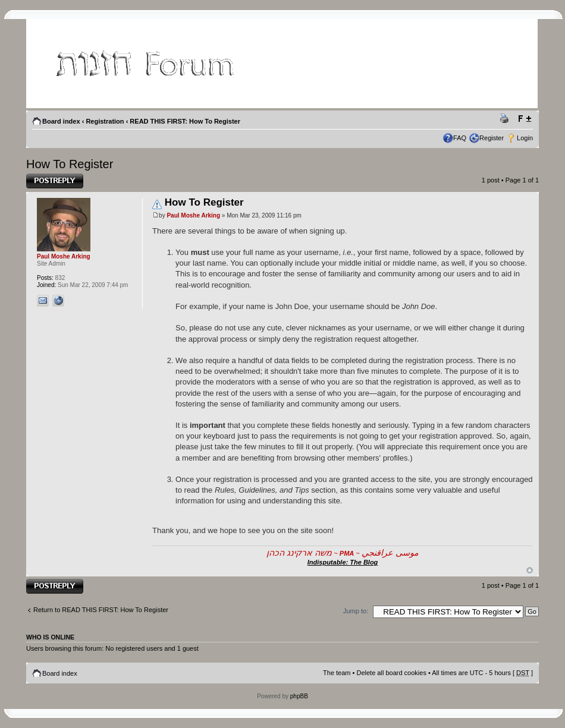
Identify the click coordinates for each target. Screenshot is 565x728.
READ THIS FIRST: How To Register (185, 121)
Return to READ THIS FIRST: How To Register (101, 610)
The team (337, 673)
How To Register (70, 164)
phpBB (299, 696)
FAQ (460, 138)
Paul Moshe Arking (193, 215)
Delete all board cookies (391, 673)
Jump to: (356, 611)
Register (492, 138)
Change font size (524, 119)
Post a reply (55, 181)
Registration (105, 121)
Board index (61, 121)
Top (530, 570)
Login (525, 138)
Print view (506, 119)
